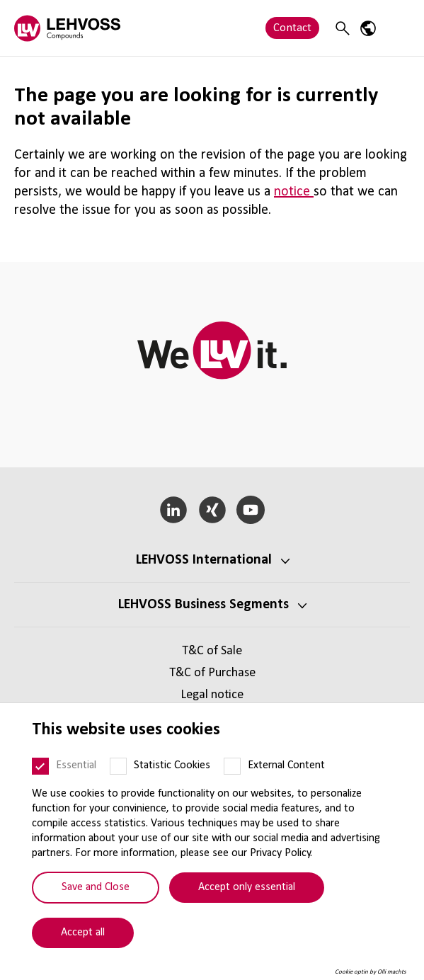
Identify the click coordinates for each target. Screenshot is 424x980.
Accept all (83, 933)
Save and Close (96, 887)
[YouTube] (251, 510)
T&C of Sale (212, 651)
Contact (292, 28)
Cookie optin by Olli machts (371, 972)
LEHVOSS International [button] (204, 560)
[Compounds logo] (67, 28)
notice (294, 192)
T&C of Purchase (212, 673)
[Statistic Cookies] (118, 766)
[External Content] (232, 766)
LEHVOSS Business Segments (204, 605)
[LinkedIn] (173, 510)
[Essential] (40, 766)
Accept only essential (247, 887)
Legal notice (212, 695)
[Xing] (212, 510)
